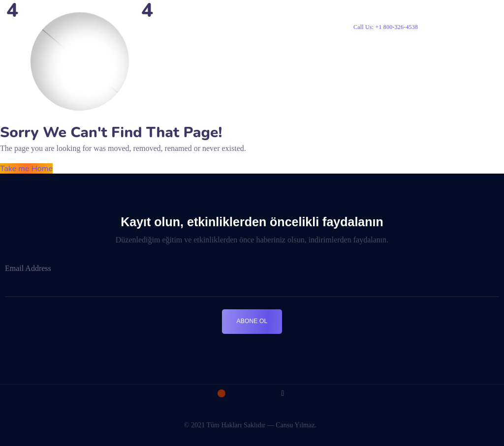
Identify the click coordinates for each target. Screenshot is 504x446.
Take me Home (26, 169)
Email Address (28, 268)
